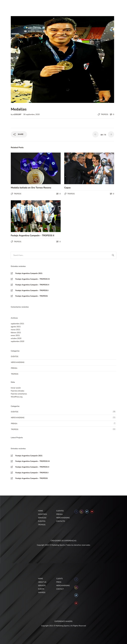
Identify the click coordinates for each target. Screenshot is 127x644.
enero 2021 (15, 335)
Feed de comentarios (19, 394)
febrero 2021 (16, 333)
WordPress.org (17, 397)
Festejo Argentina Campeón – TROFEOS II (32, 285)
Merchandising (18, 362)
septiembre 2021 (17, 324)
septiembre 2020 (17, 341)
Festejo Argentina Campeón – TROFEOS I (32, 290)
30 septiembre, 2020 (31, 114)
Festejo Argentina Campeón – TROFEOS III (32, 279)
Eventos (15, 357)
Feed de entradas (17, 391)
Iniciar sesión (16, 388)
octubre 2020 (16, 338)
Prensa (14, 368)
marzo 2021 (16, 330)
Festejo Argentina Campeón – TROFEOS (32, 296)
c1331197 (17, 114)
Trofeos (104, 115)
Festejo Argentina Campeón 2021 (29, 273)
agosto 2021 (16, 327)
